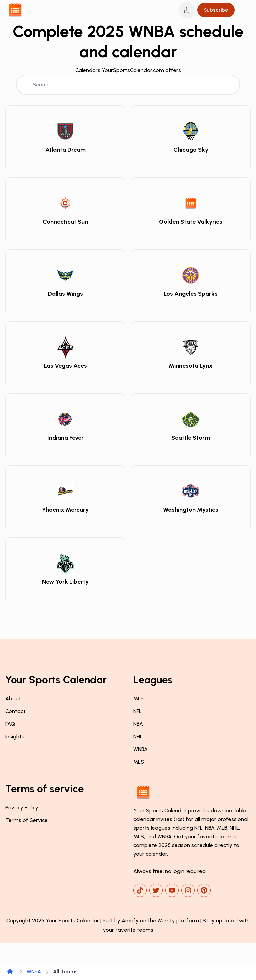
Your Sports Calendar (72, 920)
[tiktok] (140, 890)
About (13, 698)
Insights (15, 736)
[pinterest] (204, 890)
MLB (138, 698)
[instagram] (188, 890)
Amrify (130, 920)
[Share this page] (187, 10)
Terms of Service (26, 820)
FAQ (10, 724)
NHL (138, 736)
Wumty (166, 920)
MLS (139, 762)
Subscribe (216, 10)
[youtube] (172, 890)
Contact (15, 711)
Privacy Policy (22, 807)
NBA (138, 724)
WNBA (140, 749)
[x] (156, 890)
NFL (137, 711)
